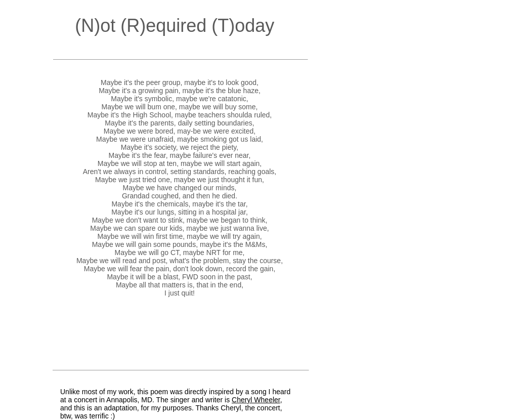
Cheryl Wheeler (256, 400)
